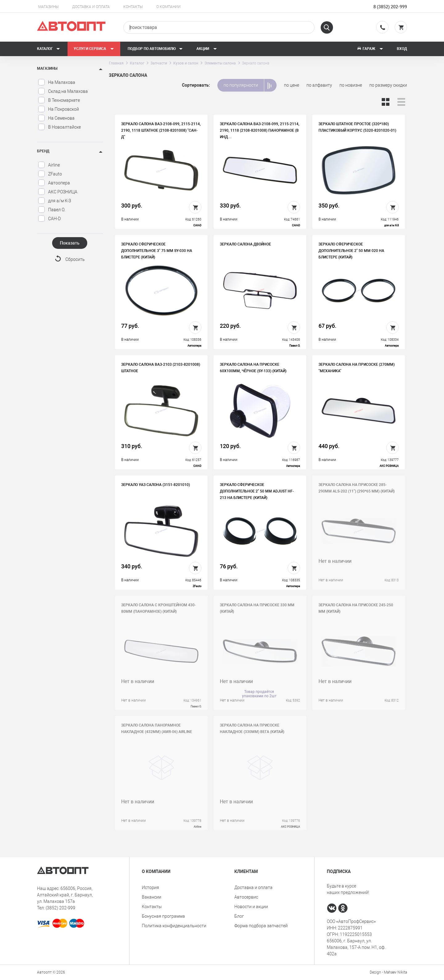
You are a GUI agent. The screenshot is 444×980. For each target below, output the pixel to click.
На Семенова (56, 118)
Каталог (49, 49)
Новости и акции (251, 907)
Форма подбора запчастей (261, 926)
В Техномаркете (59, 100)
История (150, 887)
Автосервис (246, 897)
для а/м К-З (54, 201)
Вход (402, 49)
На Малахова (57, 82)
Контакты (133, 7)
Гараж (370, 49)
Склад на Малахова (63, 91)
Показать (70, 243)
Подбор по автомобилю (155, 49)
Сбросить (75, 259)
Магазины (48, 7)
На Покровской (58, 109)
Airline (49, 165)
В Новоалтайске (59, 127)
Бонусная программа (163, 916)
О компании (169, 7)
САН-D (49, 219)
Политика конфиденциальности (174, 926)
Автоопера (54, 183)
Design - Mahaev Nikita (388, 972)
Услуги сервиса (94, 49)
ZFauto (50, 174)
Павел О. (51, 210)
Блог (239, 916)
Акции (207, 49)
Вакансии (152, 897)
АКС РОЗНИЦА (58, 192)
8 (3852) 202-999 (390, 7)
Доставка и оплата (91, 7)
